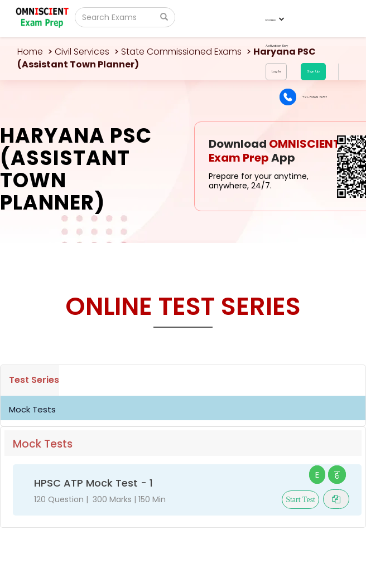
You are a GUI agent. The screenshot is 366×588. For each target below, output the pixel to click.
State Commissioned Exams (181, 52)
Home (30, 52)
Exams (274, 20)
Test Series (34, 380)
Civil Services (82, 52)
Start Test (300, 500)
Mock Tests (32, 409)
